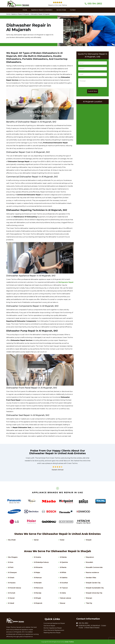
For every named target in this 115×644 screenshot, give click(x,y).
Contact (73, 10)
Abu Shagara (13, 557)
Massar (63, 603)
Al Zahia (63, 593)
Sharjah (89, 540)
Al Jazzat (11, 598)
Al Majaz (37, 572)
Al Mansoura (38, 588)
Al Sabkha (64, 578)
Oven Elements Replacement (54, 630)
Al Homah (12, 593)
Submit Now (93, 91)
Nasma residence (92, 572)
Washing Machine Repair (52, 633)
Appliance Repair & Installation (42, 10)
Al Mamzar (38, 578)
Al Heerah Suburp (15, 588)
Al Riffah (63, 572)
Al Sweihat (64, 583)
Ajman (36, 540)
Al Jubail (11, 603)
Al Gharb (11, 578)
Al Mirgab (37, 598)
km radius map (93, 124)
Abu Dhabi (12, 540)
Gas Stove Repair (49, 626)
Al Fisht (11, 567)
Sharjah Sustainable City (95, 588)
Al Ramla (63, 567)
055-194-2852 (95, 4)
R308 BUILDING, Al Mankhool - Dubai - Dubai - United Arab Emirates (93, 627)
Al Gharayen (12, 572)
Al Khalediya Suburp (41, 562)
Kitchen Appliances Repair (53, 628)
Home (25, 10)
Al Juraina (37, 557)
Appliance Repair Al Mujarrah (20, 14)
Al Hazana (12, 583)
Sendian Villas (91, 578)
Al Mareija (38, 593)
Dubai (62, 540)
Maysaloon (90, 557)
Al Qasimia (64, 562)
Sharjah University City (94, 593)
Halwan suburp (65, 598)
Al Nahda (63, 557)
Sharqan (89, 598)
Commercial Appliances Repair (54, 623)
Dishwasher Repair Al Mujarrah (40, 14)
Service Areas (61, 10)
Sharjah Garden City (93, 583)
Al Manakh (38, 583)
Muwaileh (89, 562)
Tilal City (89, 603)
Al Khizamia (38, 567)
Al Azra (11, 562)
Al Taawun (64, 588)
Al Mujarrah (38, 603)
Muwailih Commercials (94, 567)
